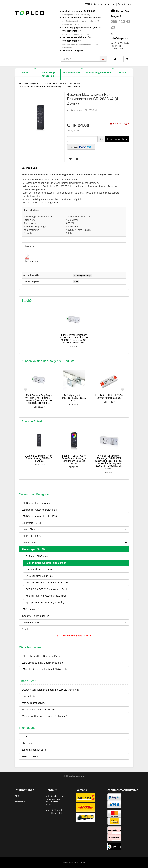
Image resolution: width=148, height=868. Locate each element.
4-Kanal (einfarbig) (82, 276)
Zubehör (75, 629)
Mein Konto (110, 4)
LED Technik (28, 696)
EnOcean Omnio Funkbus (40, 576)
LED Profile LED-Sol (75, 536)
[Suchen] (80, 59)
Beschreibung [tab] (29, 168)
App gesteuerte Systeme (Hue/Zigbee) (46, 596)
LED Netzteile (75, 543)
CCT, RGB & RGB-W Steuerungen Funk (46, 589)
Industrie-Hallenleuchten (35, 616)
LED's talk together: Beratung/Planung (42, 656)
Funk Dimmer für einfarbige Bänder (46, 563)
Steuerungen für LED (75, 549)
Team (25, 736)
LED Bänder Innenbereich (75, 503)
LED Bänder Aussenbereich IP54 (39, 510)
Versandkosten (30, 756)
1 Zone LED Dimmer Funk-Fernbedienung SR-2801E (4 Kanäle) (39, 458)
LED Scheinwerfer (75, 609)
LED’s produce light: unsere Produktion (43, 663)
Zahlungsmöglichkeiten (34, 750)
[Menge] (82, 139)
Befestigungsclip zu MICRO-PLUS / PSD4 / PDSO (74, 398)
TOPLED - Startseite (93, 4)
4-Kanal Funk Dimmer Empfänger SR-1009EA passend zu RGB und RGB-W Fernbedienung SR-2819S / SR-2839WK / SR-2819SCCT (109, 462)
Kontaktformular (125, 4)
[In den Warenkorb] (117, 139)
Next (123, 390)
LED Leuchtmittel (75, 622)
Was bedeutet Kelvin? (33, 703)
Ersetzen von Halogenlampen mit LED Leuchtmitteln (50, 690)
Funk (76, 282)
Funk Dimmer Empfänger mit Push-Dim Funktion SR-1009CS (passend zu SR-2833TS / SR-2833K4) (74, 339)
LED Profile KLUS (75, 529)
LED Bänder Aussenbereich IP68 (39, 516)
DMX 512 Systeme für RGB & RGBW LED (47, 582)
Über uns (27, 743)
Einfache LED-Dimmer (38, 556)
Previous (25, 390)
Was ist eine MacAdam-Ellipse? (39, 709)
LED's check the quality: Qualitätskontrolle (45, 669)
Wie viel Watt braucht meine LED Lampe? (44, 716)
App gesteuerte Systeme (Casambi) (45, 602)
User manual (31, 261)
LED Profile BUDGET (32, 523)
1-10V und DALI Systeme (39, 569)
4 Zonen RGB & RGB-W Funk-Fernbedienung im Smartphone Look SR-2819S (74, 460)
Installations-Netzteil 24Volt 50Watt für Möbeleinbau (109, 396)
